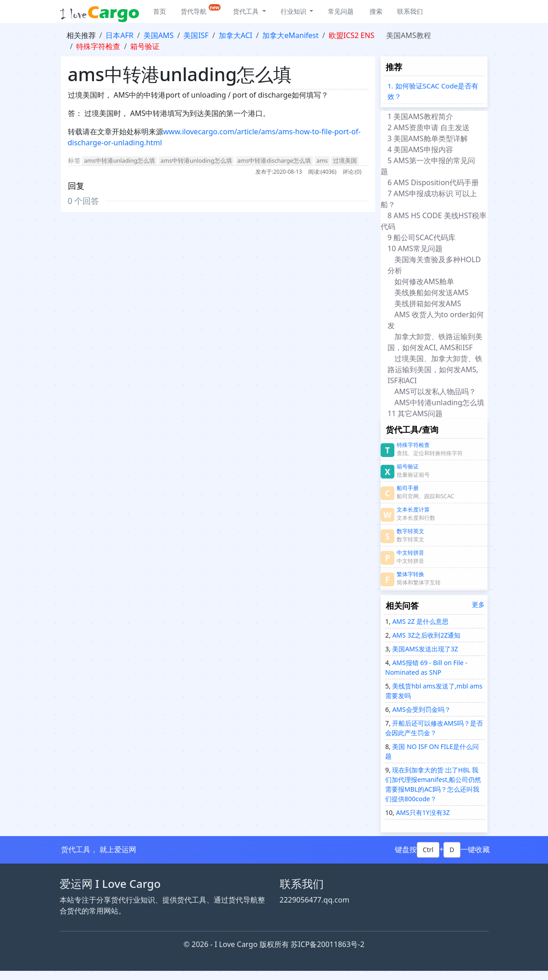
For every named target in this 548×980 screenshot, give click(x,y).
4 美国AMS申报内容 (420, 149)
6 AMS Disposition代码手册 (433, 182)
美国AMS (159, 35)
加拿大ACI (235, 35)
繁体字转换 (410, 574)
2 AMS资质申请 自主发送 (429, 127)
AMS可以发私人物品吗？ (435, 391)
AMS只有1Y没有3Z (422, 812)
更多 (478, 604)
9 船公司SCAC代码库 (423, 237)
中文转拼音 (410, 553)
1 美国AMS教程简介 (420, 116)
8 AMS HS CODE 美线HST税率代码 (434, 221)
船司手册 (408, 488)
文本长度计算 (413, 509)
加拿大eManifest (291, 35)
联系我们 (410, 11)
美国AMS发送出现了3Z (424, 649)
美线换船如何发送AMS (432, 292)
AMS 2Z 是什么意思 (420, 621)
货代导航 (201, 10)
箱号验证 (145, 46)
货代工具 (247, 11)
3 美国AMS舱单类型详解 (428, 138)
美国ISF (196, 35)
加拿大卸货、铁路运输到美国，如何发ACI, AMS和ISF (435, 342)
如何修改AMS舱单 (424, 281)
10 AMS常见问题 (417, 248)
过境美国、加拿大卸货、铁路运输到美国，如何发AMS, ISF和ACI (435, 369)
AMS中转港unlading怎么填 (440, 402)
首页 (160, 11)
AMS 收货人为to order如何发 (436, 320)
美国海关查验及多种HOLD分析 (434, 265)
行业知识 (294, 11)
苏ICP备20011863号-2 (328, 944)
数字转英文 (410, 531)
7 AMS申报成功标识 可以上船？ (429, 199)
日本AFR (119, 35)
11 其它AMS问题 (417, 413)
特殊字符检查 (98, 46)
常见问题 (341, 11)
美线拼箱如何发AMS (428, 303)
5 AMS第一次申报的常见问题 (428, 166)
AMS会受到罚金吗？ (421, 709)
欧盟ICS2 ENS (351, 35)
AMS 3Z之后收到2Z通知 (426, 635)
